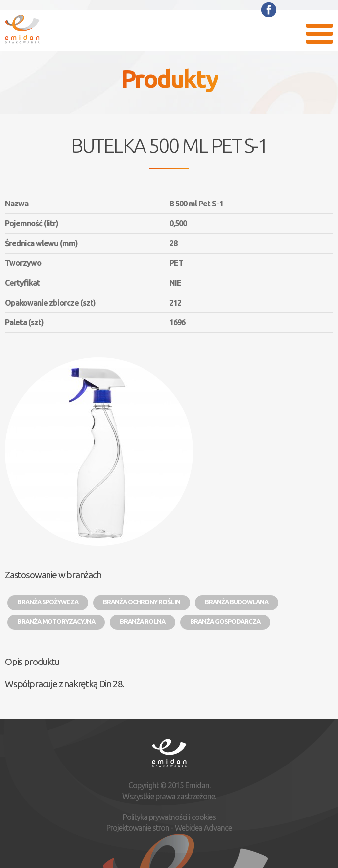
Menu (319, 34)
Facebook (269, 10)
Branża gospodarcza (225, 621)
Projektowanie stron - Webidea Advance (169, 828)
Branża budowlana (237, 602)
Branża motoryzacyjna (56, 621)
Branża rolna (143, 621)
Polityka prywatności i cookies (169, 817)
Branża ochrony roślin (142, 602)
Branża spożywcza (48, 602)
